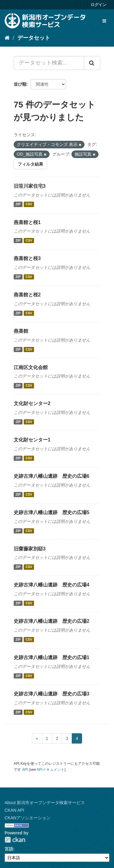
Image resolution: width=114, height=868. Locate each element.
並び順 (20, 84)
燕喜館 (21, 331)
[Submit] (92, 63)
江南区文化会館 (31, 367)
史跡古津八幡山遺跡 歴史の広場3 (52, 694)
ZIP (18, 204)
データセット (34, 38)
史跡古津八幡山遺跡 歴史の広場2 (52, 621)
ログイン (98, 5)
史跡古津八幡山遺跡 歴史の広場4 (52, 585)
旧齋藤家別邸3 (30, 549)
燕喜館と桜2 (27, 295)
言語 (9, 849)
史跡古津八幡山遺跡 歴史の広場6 (52, 476)
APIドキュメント (51, 770)
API (25, 770)
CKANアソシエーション (28, 818)
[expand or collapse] (104, 21)
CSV (29, 204)
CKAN (15, 840)
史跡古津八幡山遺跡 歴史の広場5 (52, 512)
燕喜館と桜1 (27, 222)
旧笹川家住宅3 (30, 186)
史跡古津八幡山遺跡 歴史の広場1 (52, 657)
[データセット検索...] (49, 63)
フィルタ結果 (30, 164)
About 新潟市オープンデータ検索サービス (45, 803)
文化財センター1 (32, 440)
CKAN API (14, 810)
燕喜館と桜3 (27, 258)
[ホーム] (7, 38)
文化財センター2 (32, 403)
